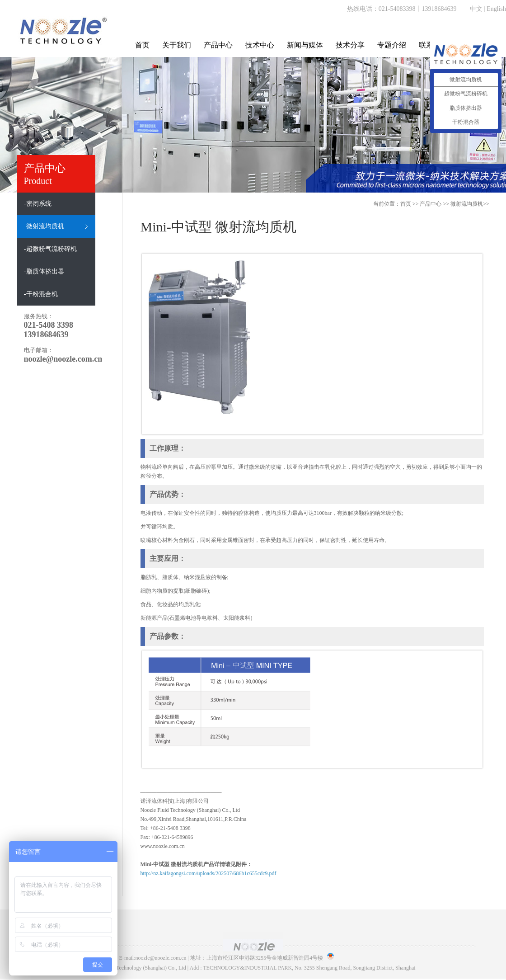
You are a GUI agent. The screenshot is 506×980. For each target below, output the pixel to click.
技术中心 (260, 45)
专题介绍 (392, 45)
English (496, 9)
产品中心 (218, 45)
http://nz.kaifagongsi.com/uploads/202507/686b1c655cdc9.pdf (208, 873)
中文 (476, 9)
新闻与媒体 (305, 45)
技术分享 (350, 45)
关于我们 (177, 45)
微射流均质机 (467, 204)
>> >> (454, 204)
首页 (142, 45)
